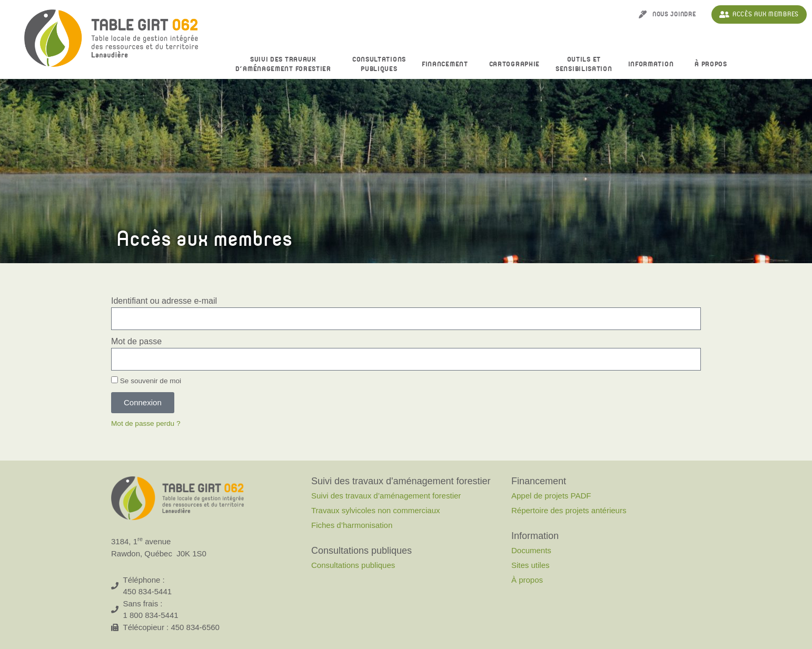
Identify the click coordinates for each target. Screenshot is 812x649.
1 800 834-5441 (151, 615)
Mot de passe (136, 341)
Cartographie (514, 64)
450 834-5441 (148, 591)
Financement (448, 65)
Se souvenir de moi (146, 381)
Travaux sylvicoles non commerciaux (376, 510)
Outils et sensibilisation (584, 64)
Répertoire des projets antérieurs (569, 510)
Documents (531, 550)
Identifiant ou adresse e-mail (164, 301)
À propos (714, 65)
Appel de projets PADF (551, 496)
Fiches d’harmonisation (352, 525)
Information (654, 65)
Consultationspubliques (379, 64)
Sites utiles (531, 565)
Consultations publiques (353, 565)
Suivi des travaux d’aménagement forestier (286, 64)
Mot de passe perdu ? (146, 423)
